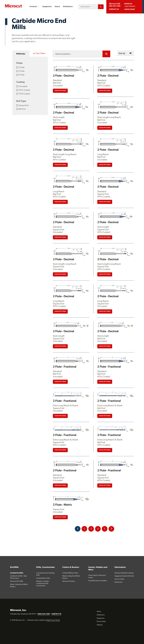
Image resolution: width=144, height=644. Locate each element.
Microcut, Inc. (18, 610)
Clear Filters (39, 53)
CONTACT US (56, 614)
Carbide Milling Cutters (70, 573)
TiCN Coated (23, 94)
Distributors (68, 7)
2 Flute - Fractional (65, 367)
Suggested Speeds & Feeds (124, 576)
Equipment (47, 7)
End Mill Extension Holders (98, 581)
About (57, 7)
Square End (22, 105)
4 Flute (20, 75)
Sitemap (100, 625)
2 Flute (20, 67)
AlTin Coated (23, 90)
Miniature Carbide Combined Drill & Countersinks (43, 583)
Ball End (21, 109)
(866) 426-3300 (44, 614)
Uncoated (22, 86)
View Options (60, 91)
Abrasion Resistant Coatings (124, 573)
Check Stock (130, 9)
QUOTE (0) (128, 4)
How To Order (119, 579)
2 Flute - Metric (62, 505)
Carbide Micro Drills (43, 578)
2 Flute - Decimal (64, 76)
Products (34, 6)
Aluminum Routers (69, 581)
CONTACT (114, 9)
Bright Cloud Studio (53, 620)
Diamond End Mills (17, 581)
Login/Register (130, 6)
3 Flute (20, 71)
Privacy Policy (101, 622)
